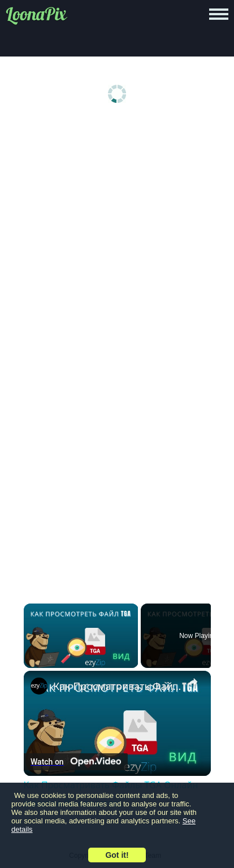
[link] (39, 686)
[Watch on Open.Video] (76, 762)
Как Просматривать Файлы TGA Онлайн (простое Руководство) (117, 686)
